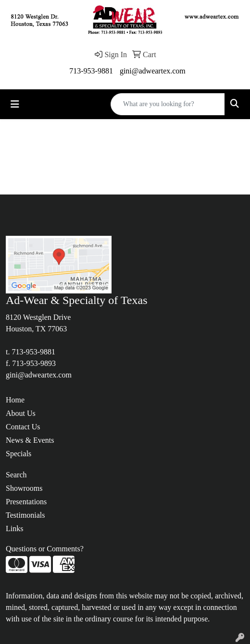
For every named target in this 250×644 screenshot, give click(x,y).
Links (14, 529)
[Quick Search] (168, 104)
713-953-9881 (91, 71)
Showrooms (24, 488)
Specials (19, 454)
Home (15, 400)
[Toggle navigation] (15, 104)
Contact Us (23, 427)
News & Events (30, 440)
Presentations (26, 502)
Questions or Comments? (45, 549)
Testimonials (25, 515)
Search (16, 475)
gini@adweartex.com (153, 71)
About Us (21, 413)
